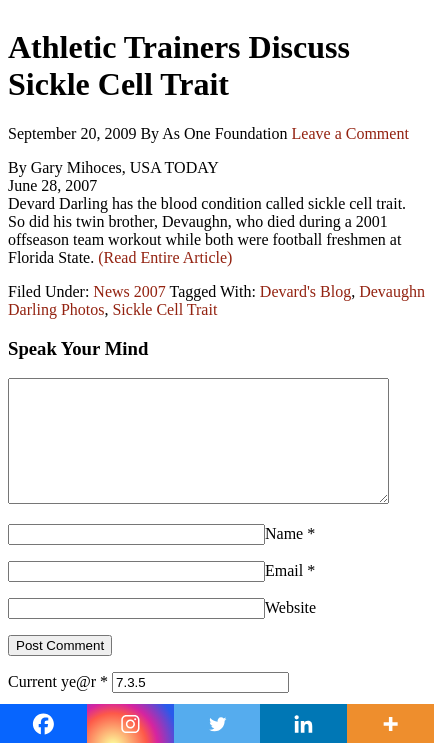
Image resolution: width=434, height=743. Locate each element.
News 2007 (129, 291)
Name (284, 557)
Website (290, 631)
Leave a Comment (350, 133)
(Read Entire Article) (165, 257)
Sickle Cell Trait (164, 309)
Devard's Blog (305, 291)
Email (284, 594)
